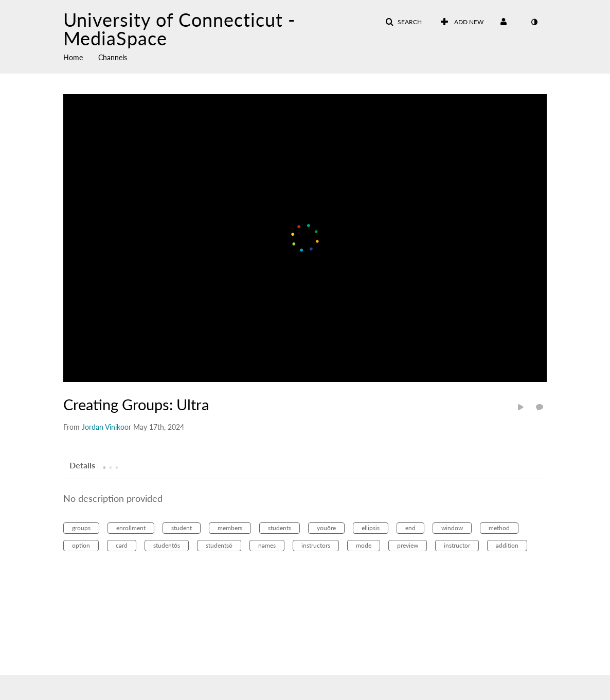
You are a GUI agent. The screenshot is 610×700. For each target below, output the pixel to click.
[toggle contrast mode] (534, 22)
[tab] (82, 465)
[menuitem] (81, 57)
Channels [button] (113, 57)
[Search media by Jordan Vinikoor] (106, 427)
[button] (403, 22)
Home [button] (73, 57)
